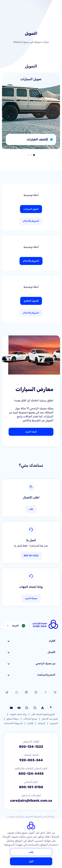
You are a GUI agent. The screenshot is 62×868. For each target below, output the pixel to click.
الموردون (54, 723)
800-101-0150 (31, 787)
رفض (31, 852)
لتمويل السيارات (31, 209)
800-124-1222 (31, 747)
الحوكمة (42, 723)
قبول (31, 861)
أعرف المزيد (31, 432)
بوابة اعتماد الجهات (18, 714)
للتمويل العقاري (31, 301)
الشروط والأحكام (31, 221)
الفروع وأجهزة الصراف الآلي (43, 714)
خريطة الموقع (13, 719)
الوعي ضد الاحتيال (50, 719)
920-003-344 (31, 760)
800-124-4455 (31, 774)
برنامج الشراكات (30, 719)
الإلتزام (30, 723)
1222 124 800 (31, 556)
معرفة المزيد (31, 598)
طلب (31, 509)
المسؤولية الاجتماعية (13, 723)
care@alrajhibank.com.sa (31, 800)
